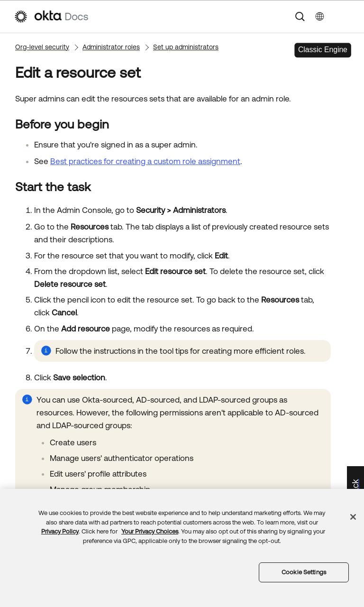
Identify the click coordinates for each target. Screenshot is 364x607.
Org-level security (42, 47)
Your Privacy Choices (150, 531)
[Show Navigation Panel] (346, 17)
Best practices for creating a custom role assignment (145, 161)
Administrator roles (111, 47)
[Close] (353, 517)
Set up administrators (186, 47)
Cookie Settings (304, 572)
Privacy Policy (60, 531)
